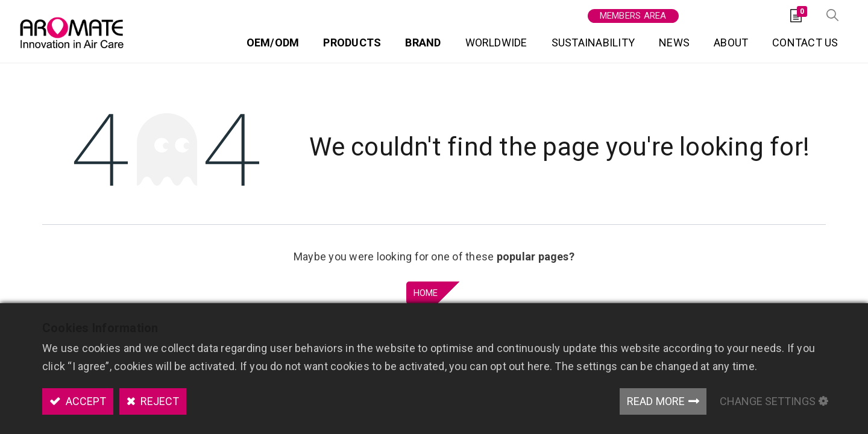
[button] (832, 12)
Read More (656, 401)
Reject (159, 401)
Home (426, 288)
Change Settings (768, 401)
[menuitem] (272, 41)
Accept (85, 401)
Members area (633, 12)
